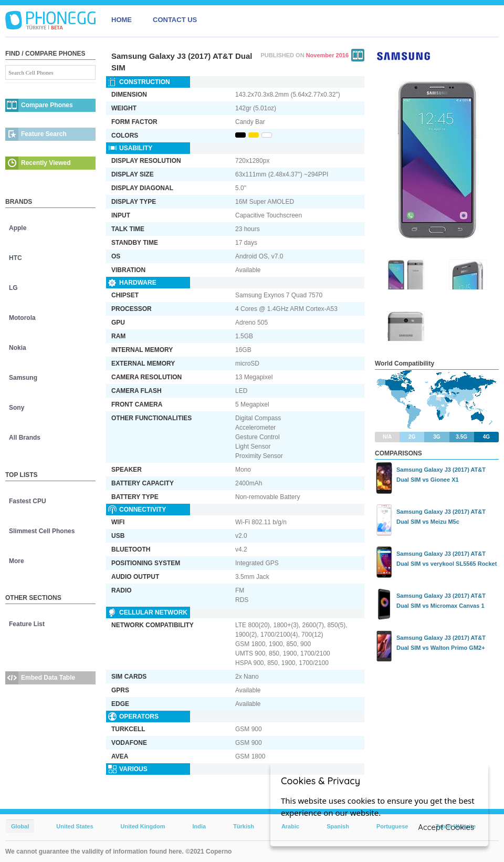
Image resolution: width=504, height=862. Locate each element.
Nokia (18, 348)
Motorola (22, 318)
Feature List (27, 624)
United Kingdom (143, 826)
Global (20, 826)
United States (75, 826)
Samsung (23, 378)
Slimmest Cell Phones (42, 531)
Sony (17, 408)
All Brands (25, 438)
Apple (18, 228)
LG (13, 288)
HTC (15, 258)
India (199, 826)
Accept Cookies (446, 827)
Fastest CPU (28, 501)
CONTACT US (175, 20)
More (17, 561)
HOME (122, 20)
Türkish (244, 826)
